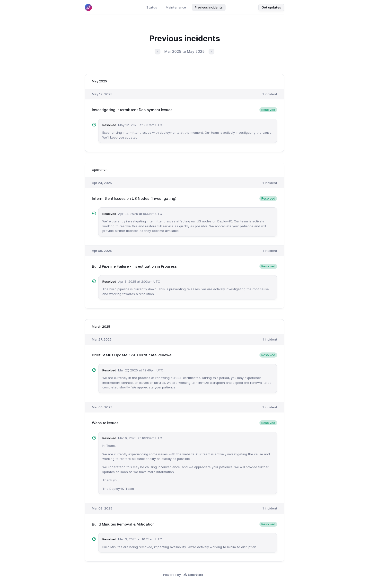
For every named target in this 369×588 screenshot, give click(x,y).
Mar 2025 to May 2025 (184, 51)
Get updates (271, 7)
